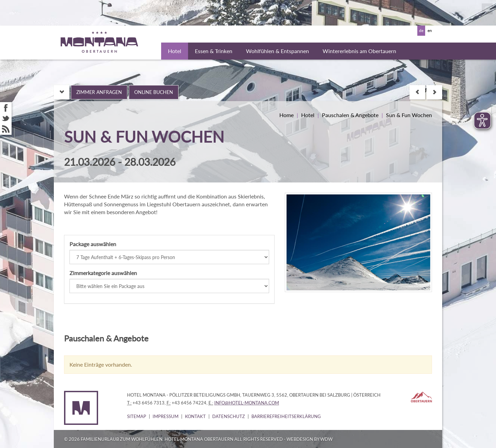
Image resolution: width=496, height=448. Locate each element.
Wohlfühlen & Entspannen (277, 51)
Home (286, 115)
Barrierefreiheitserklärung (286, 416)
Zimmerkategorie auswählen (103, 273)
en (430, 30)
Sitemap (137, 416)
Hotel (175, 51)
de (421, 30)
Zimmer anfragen (99, 92)
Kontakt (195, 416)
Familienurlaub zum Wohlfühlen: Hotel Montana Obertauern (157, 439)
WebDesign (300, 439)
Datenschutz (229, 416)
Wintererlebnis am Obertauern (359, 51)
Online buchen (154, 92)
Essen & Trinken (214, 51)
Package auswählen (93, 244)
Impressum (166, 416)
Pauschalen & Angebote (350, 115)
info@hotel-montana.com (247, 403)
